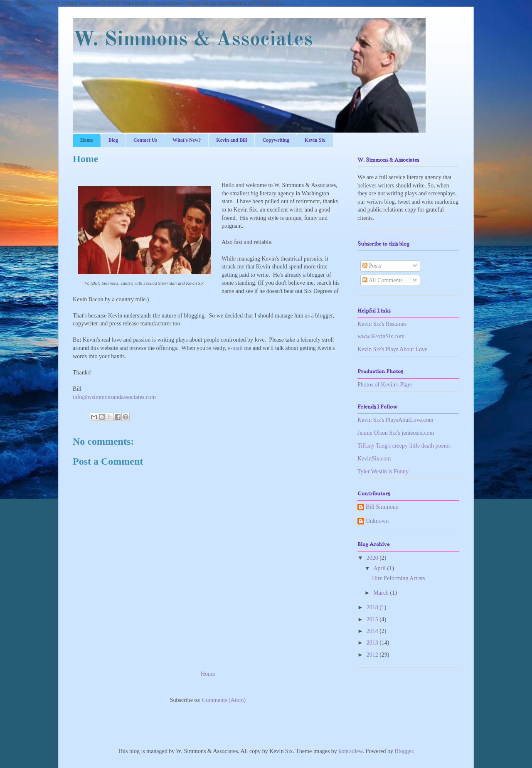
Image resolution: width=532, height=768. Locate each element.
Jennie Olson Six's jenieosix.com (396, 433)
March (382, 593)
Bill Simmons (382, 507)
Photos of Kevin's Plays (385, 385)
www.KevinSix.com (381, 336)
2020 (373, 558)
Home (87, 140)
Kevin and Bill (232, 140)
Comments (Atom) (224, 700)
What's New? (187, 140)
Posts (372, 266)
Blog (113, 140)
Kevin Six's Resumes (382, 324)
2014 (373, 631)
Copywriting (276, 140)
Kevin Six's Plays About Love (392, 349)
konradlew (350, 751)
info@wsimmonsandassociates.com (114, 397)
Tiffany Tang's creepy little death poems (404, 446)
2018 (373, 607)
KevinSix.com (374, 459)
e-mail (235, 348)
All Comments (383, 280)
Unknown (377, 521)
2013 (373, 643)
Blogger (404, 751)
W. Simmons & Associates (193, 40)
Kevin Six (315, 140)
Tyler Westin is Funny (383, 471)
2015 (373, 619)
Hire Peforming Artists (399, 578)
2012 (373, 655)
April (380, 568)
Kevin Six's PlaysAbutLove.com (395, 420)
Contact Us (145, 140)
